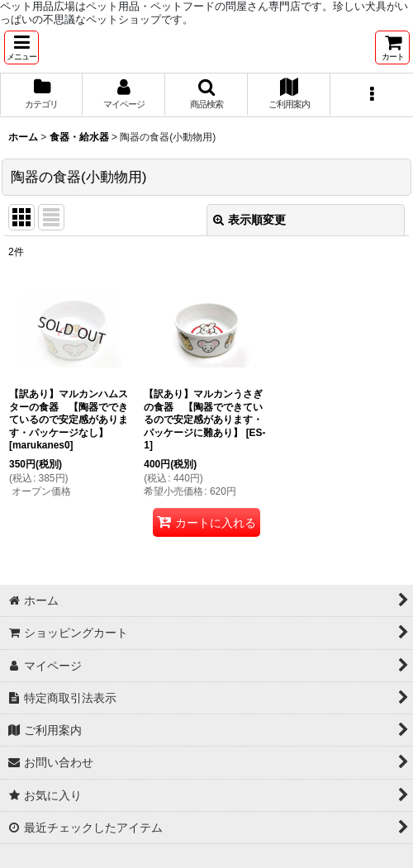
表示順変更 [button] (249, 220)
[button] (21, 47)
